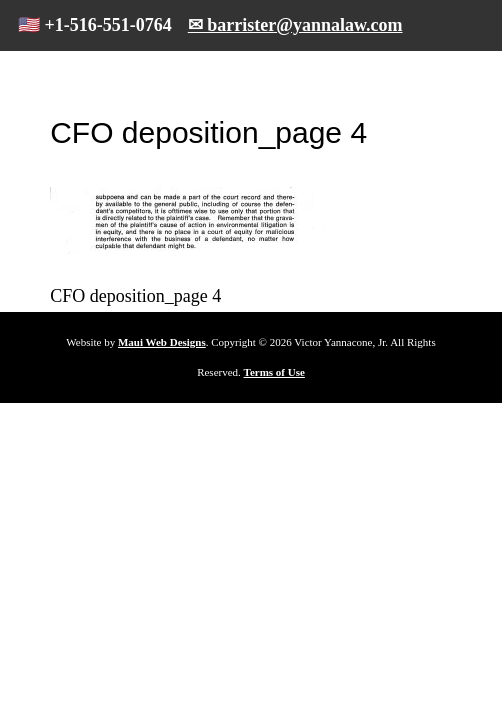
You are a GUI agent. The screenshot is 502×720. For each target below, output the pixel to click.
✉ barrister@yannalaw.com (295, 25)
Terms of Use (274, 372)
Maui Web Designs (162, 342)
